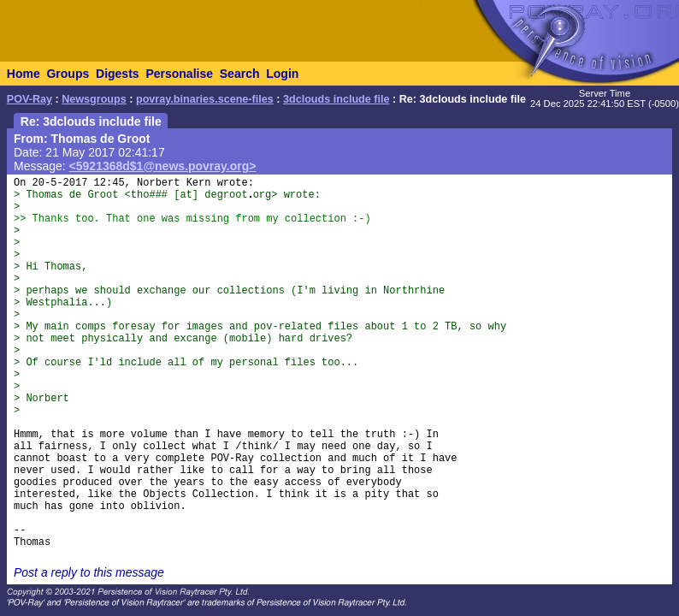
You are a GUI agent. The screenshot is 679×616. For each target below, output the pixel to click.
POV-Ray (30, 99)
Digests (118, 74)
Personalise (179, 74)
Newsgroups (94, 99)
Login (282, 74)
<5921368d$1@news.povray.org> (163, 166)
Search (240, 74)
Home (24, 74)
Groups (68, 74)
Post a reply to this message (89, 572)
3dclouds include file (337, 99)
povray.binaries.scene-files (205, 99)
